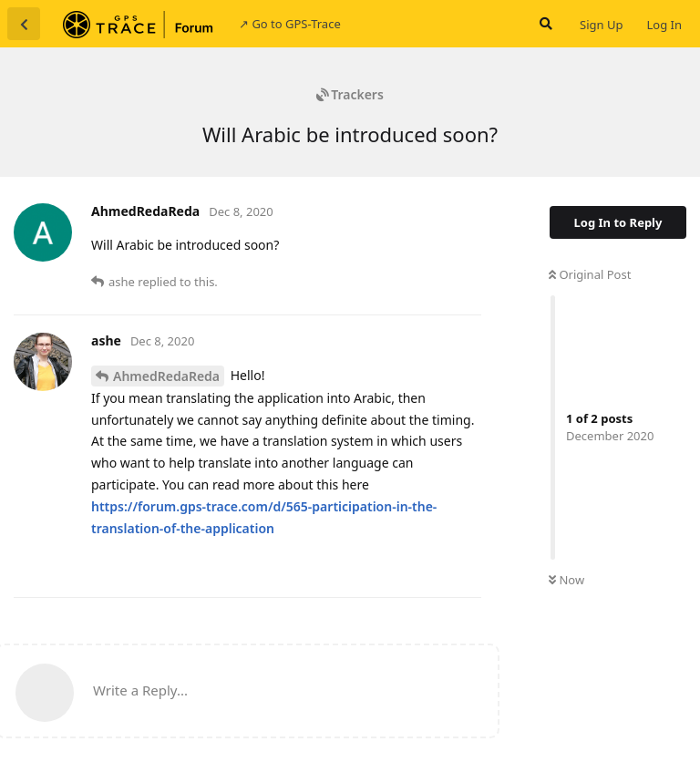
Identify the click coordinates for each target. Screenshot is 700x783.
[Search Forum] (544, 24)
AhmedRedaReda (166, 376)
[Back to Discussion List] (24, 24)
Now (566, 580)
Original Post (590, 274)
